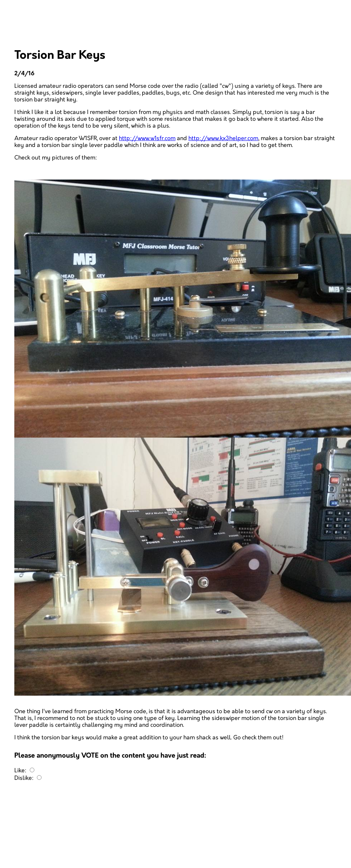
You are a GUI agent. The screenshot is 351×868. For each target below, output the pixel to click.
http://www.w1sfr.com (147, 139)
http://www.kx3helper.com (223, 139)
